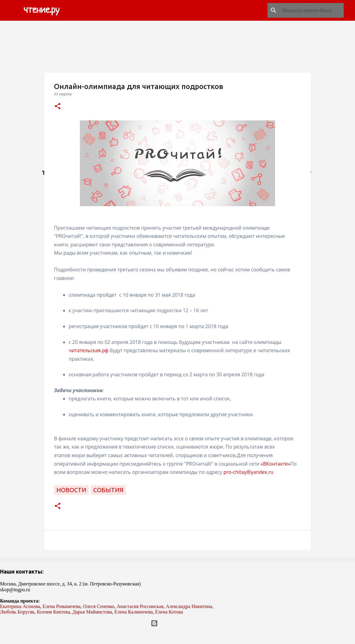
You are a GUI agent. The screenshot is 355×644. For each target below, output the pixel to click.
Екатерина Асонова (20, 606)
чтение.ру (41, 10)
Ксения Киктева (54, 612)
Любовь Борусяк (17, 612)
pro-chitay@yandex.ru (249, 472)
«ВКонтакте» (275, 464)
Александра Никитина (189, 606)
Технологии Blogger (178, 623)
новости (71, 490)
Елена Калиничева (134, 612)
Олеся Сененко (99, 606)
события (108, 490)
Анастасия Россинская (140, 606)
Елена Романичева (62, 606)
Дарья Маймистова (92, 612)
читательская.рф (89, 350)
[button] (58, 107)
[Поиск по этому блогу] (312, 10)
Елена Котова (169, 612)
